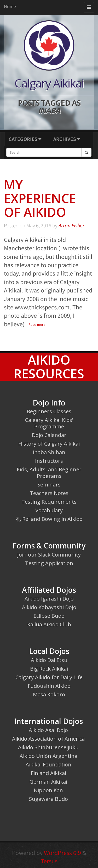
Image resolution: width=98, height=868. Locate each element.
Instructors (49, 461)
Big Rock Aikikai (49, 669)
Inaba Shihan (49, 452)
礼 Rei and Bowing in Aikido (49, 519)
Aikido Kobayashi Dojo (49, 607)
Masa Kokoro (49, 694)
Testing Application (49, 563)
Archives (67, 139)
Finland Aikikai (48, 773)
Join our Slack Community (49, 555)
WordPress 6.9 (62, 853)
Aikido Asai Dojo (48, 730)
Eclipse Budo (49, 616)
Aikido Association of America (48, 739)
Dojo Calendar (49, 435)
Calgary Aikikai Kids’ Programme (49, 423)
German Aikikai (48, 782)
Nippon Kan (48, 790)
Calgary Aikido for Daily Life (49, 677)
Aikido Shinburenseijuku (48, 747)
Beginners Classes (49, 411)
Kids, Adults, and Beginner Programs (49, 473)
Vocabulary (49, 510)
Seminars (49, 485)
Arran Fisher (71, 226)
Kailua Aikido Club (49, 624)
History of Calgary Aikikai (49, 444)
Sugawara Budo (48, 799)
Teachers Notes (49, 493)
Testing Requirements (49, 502)
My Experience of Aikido (40, 198)
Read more (37, 325)
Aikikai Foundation (48, 764)
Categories (25, 139)
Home (10, 6)
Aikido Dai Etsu (49, 660)
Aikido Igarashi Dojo (49, 599)
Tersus (49, 861)
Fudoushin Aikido (49, 686)
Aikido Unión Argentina (48, 756)
